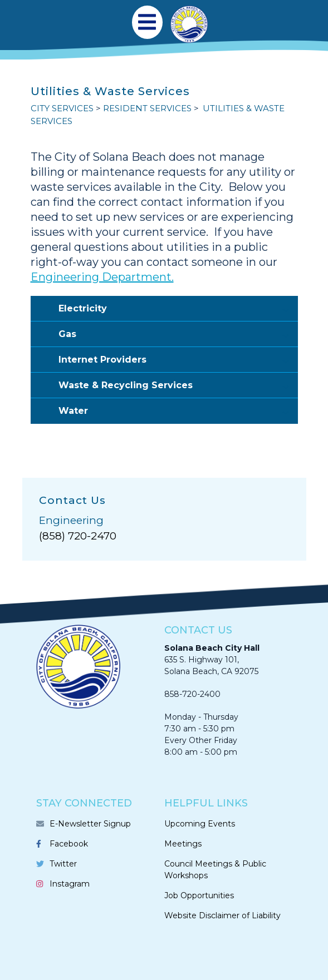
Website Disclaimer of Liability (222, 915)
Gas (178, 335)
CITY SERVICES (62, 108)
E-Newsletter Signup (90, 824)
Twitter (63, 864)
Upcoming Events (200, 824)
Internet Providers (178, 360)
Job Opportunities (199, 895)
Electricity (178, 309)
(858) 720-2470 (78, 536)
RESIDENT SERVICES (147, 108)
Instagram (70, 884)
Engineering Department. (102, 277)
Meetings (183, 844)
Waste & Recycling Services (178, 386)
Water (178, 411)
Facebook (69, 844)
